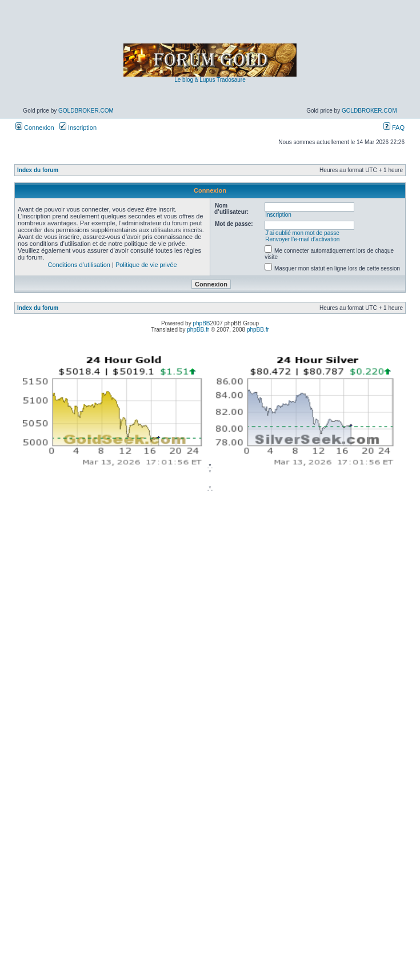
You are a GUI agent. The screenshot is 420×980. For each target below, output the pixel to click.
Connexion (35, 128)
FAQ (394, 128)
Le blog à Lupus (195, 80)
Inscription (78, 128)
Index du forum (38, 170)
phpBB (201, 323)
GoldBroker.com (86, 111)
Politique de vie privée (146, 265)
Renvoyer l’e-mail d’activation (302, 239)
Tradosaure (231, 80)
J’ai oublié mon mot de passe (302, 233)
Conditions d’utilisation (79, 265)
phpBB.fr (198, 330)
